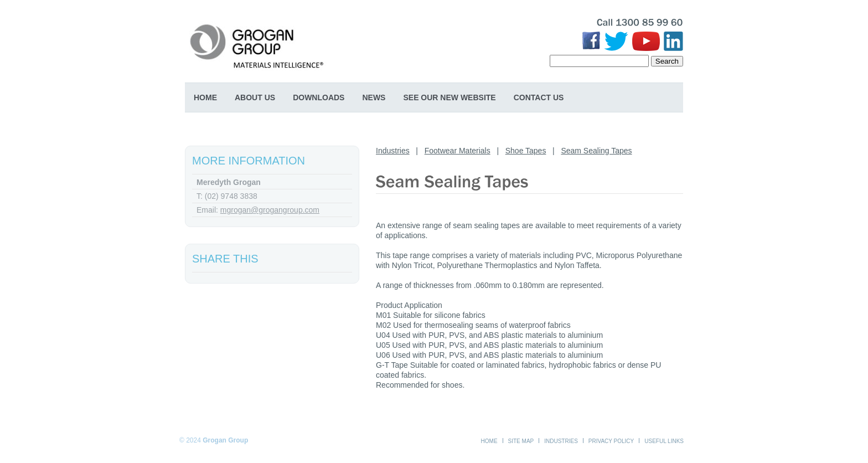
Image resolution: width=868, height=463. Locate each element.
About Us (255, 97)
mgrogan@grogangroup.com (270, 210)
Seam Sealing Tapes (596, 151)
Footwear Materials (458, 151)
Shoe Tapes (526, 151)
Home (205, 97)
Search (667, 61)
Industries (393, 151)
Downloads (319, 97)
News (374, 97)
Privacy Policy (611, 441)
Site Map (521, 441)
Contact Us (539, 97)
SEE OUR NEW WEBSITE (449, 97)
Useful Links (664, 441)
